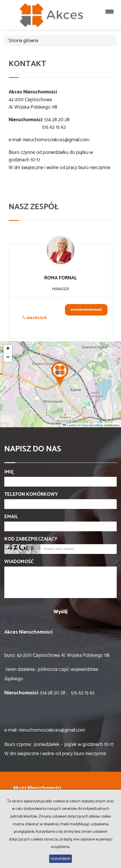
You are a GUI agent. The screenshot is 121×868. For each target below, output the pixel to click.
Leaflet (69, 425)
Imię (9, 472)
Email (11, 517)
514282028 (35, 318)
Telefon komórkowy (31, 494)
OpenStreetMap (92, 425)
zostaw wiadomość (86, 310)
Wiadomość (19, 562)
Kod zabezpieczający (31, 539)
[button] (60, 372)
